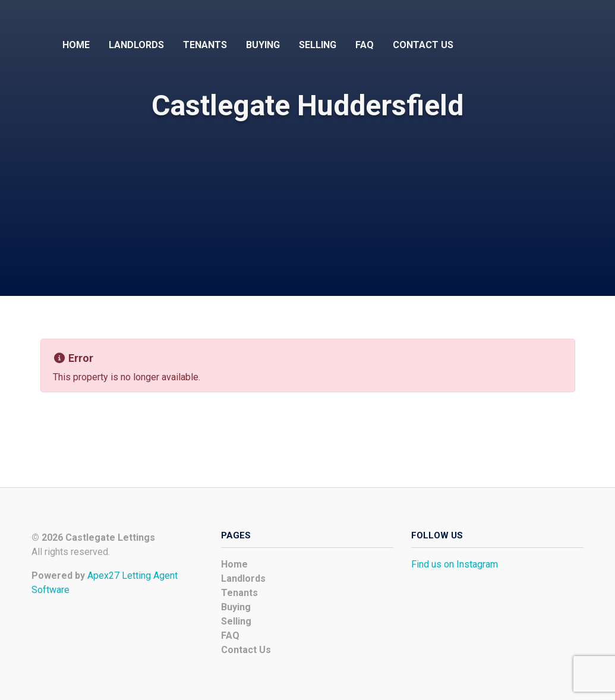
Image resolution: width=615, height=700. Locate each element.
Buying (263, 45)
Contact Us (423, 45)
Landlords (136, 45)
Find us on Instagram (455, 564)
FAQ (365, 45)
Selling (318, 45)
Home (76, 45)
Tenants (205, 45)
